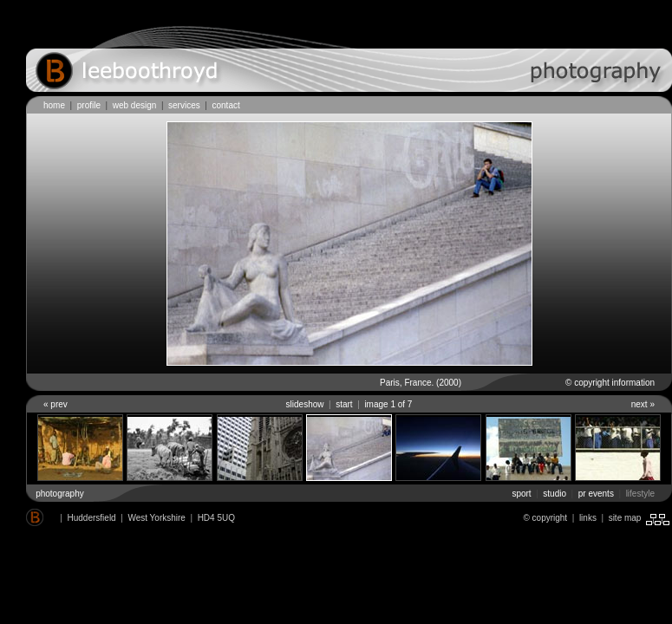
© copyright (545, 518)
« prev (55, 404)
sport (521, 494)
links (588, 518)
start (344, 404)
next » (643, 404)
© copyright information (610, 383)
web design (135, 105)
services (184, 105)
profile (89, 105)
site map (627, 518)
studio (555, 494)
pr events (596, 494)
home (54, 105)
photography (60, 494)
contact (225, 105)
